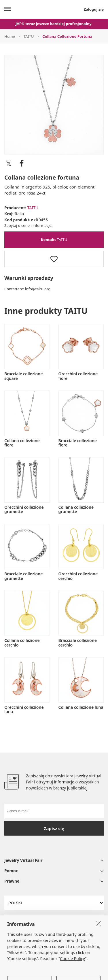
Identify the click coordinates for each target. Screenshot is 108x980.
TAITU (29, 36)
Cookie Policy (72, 975)
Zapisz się (54, 828)
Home (10, 36)
